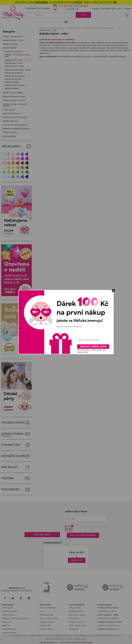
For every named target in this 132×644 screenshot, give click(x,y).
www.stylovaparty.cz (77, 639)
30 (47, 2)
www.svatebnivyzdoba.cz (60, 636)
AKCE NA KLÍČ (16, 467)
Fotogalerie (74, 629)
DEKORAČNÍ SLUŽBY (16, 456)
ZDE (115, 2)
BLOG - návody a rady (77, 626)
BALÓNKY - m (74, 622)
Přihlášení (96, 9)
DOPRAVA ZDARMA (16, 434)
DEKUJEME (40, 2)
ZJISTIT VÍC (77, 560)
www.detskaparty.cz (83, 636)
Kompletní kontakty (47, 608)
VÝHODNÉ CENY (16, 445)
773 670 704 (66, 6)
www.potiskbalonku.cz (55, 639)
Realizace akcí (45, 626)
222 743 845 (81, 6)
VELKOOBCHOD (16, 489)
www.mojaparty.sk (38, 636)
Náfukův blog (42, 535)
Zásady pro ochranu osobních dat (15, 618)
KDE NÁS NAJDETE (105, 605)
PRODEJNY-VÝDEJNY (16, 423)
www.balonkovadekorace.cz (108, 636)
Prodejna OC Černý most (108, 629)
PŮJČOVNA (16, 478)
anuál (82, 622)
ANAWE (90, 642)
